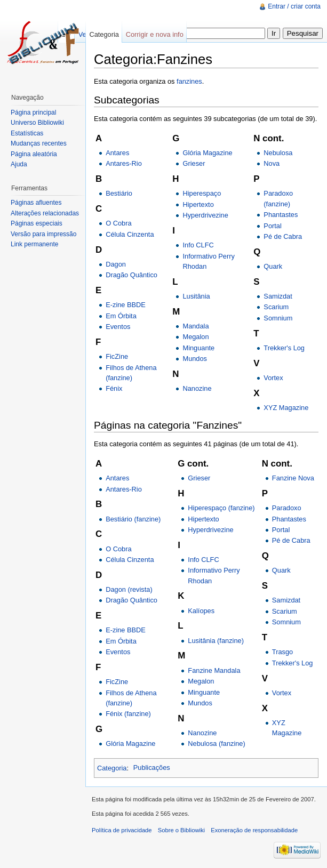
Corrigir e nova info (155, 34)
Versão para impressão (43, 234)
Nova (272, 163)
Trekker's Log (284, 348)
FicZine (117, 356)
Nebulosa (278, 153)
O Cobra (118, 223)
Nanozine (197, 388)
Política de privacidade (122, 830)
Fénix (114, 388)
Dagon (116, 264)
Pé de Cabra (283, 236)
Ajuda (19, 164)
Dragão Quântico (131, 275)
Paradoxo (287, 508)
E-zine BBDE (126, 305)
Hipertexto (198, 204)
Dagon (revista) (129, 589)
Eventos (118, 327)
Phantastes (281, 215)
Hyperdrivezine (205, 215)
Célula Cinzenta (130, 234)
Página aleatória (34, 154)
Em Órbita (121, 316)
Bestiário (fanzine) (133, 519)
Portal (272, 226)
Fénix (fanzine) (128, 714)
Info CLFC (198, 245)
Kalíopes (201, 611)
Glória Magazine (207, 153)
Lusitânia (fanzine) (216, 641)
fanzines (189, 81)
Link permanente (34, 244)
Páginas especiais (37, 223)
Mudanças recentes (39, 143)
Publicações (152, 767)
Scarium (276, 307)
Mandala (196, 326)
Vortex (273, 378)
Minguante (198, 348)
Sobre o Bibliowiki (181, 830)
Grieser (194, 163)
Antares (117, 153)
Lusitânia (196, 296)
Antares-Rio (124, 163)
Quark (273, 266)
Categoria (112, 767)
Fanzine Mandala (214, 670)
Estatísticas (27, 133)
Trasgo (282, 652)
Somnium (278, 318)
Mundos (195, 359)
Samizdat (278, 296)
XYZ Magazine (286, 408)
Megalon (196, 337)
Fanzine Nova (293, 478)
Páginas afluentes (36, 203)
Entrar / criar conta (294, 6)
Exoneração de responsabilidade (254, 830)
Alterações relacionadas (45, 213)
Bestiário (119, 193)
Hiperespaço (202, 193)
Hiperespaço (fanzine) (221, 508)
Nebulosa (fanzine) (216, 744)
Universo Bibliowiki (37, 123)
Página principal (33, 112)
